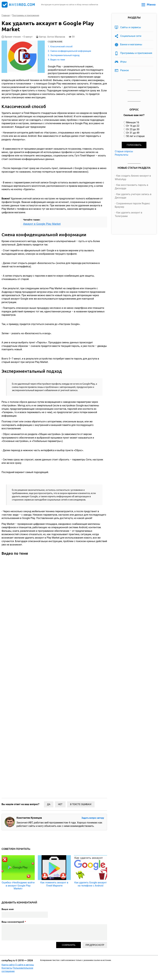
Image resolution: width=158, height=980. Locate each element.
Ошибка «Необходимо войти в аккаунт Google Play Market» (18, 885)
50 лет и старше (135, 136)
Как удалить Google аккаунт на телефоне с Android (90, 884)
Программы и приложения (136, 53)
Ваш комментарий (14, 922)
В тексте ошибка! (81, 804)
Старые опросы (124, 151)
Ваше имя (8, 909)
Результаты (122, 155)
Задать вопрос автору (93, 818)
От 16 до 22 (133, 126)
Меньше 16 (133, 122)
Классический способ (61, 47)
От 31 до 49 (133, 133)
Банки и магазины (131, 44)
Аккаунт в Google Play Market (42, 224)
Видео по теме (58, 60)
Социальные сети (131, 36)
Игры (123, 62)
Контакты (7, 968)
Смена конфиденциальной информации (71, 51)
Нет (60, 804)
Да (49, 804)
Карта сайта (8, 965)
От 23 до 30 (133, 129)
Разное (124, 70)
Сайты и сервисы (131, 27)
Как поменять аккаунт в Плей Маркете (54, 884)
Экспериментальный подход (65, 55)
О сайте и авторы (25, 965)
